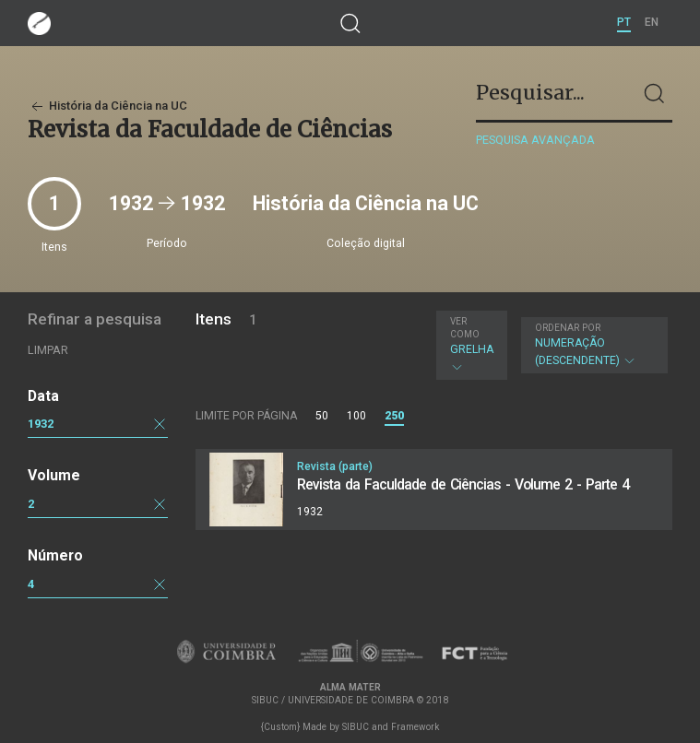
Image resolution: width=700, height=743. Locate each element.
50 (322, 416)
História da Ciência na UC (107, 106)
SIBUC (356, 727)
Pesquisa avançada (535, 140)
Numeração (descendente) (592, 345)
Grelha (472, 345)
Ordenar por (568, 328)
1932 (41, 424)
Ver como (465, 328)
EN (652, 22)
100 (356, 416)
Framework (415, 727)
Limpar (48, 350)
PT (624, 22)
